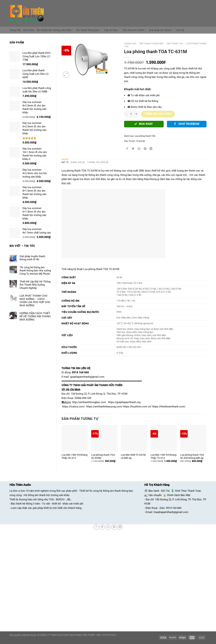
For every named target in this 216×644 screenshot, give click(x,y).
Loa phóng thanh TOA (145, 136)
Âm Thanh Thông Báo (152, 44)
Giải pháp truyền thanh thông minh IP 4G (32, 258)
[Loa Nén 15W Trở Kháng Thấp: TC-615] (164, 438)
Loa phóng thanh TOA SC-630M (103, 456)
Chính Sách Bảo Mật (179, 495)
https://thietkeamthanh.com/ (169, 406)
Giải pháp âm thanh (161, 30)
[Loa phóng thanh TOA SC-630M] (104, 438)
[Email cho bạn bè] (139, 149)
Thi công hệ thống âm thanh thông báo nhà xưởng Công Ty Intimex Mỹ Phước (35, 271)
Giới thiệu (29, 30)
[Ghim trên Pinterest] (145, 149)
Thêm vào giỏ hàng (158, 114)
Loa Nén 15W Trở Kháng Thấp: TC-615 (163, 456)
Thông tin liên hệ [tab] (96, 162)
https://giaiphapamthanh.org (124, 402)
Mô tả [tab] (65, 162)
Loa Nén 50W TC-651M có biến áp (133, 456)
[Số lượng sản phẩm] (131, 114)
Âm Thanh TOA (175, 44)
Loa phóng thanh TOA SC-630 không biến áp (192, 456)
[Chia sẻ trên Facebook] (127, 149)
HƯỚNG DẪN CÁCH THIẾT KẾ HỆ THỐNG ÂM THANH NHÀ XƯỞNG (35, 316)
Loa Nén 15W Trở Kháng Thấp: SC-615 (74, 456)
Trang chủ (15, 30)
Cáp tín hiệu (112, 30)
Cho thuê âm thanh (135, 30)
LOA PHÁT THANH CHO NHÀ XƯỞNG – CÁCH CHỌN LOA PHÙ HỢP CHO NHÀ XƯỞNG (35, 301)
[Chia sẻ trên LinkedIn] (151, 149)
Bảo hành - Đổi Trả (159, 491)
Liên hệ (180, 30)
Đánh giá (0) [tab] (77, 162)
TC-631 (132, 141)
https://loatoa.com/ (74, 406)
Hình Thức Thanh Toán (188, 491)
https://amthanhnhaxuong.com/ (104, 406)
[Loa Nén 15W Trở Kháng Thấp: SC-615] (75, 438)
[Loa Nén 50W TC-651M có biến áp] (134, 438)
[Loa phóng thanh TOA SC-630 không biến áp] (193, 438)
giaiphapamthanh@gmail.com (87, 377)
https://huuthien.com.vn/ (137, 406)
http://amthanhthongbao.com (89, 402)
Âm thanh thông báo (89, 30)
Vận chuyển (155, 495)
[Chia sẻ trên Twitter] (133, 149)
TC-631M (140, 141)
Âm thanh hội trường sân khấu (55, 30)
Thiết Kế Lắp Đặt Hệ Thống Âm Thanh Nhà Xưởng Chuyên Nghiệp (35, 285)
